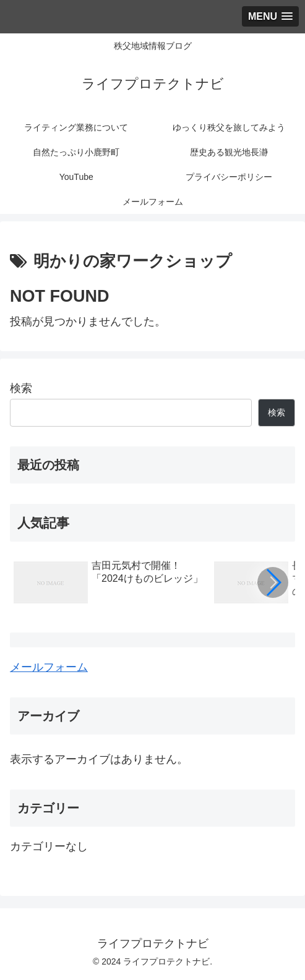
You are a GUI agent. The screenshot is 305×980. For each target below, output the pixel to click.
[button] (273, 582)
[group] (110, 584)
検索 (21, 388)
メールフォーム (49, 667)
